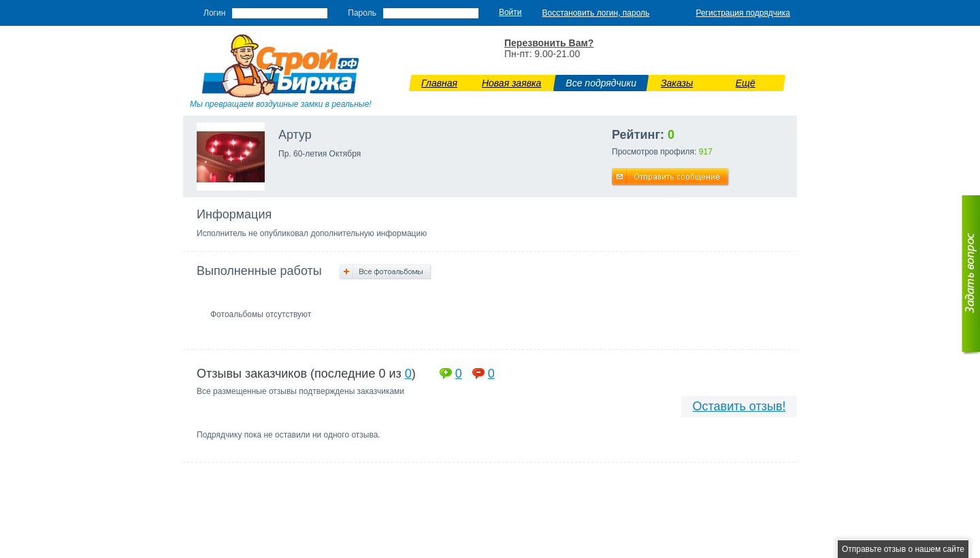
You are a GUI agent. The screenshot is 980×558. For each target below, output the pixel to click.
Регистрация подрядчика (743, 13)
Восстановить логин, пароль (596, 13)
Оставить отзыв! (739, 406)
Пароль (362, 13)
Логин (214, 13)
